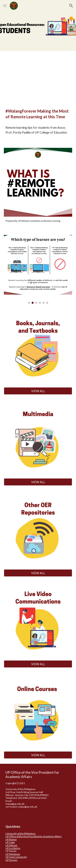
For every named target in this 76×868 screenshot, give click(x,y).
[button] (5, 6)
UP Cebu (10, 842)
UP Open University (16, 857)
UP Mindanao (13, 854)
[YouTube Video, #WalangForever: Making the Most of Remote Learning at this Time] (38, 76)
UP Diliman (11, 845)
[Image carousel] (38, 269)
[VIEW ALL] (38, 391)
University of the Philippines (21, 833)
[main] (38, 114)
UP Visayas (11, 860)
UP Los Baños (13, 848)
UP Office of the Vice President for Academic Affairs (34, 836)
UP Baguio (11, 839)
